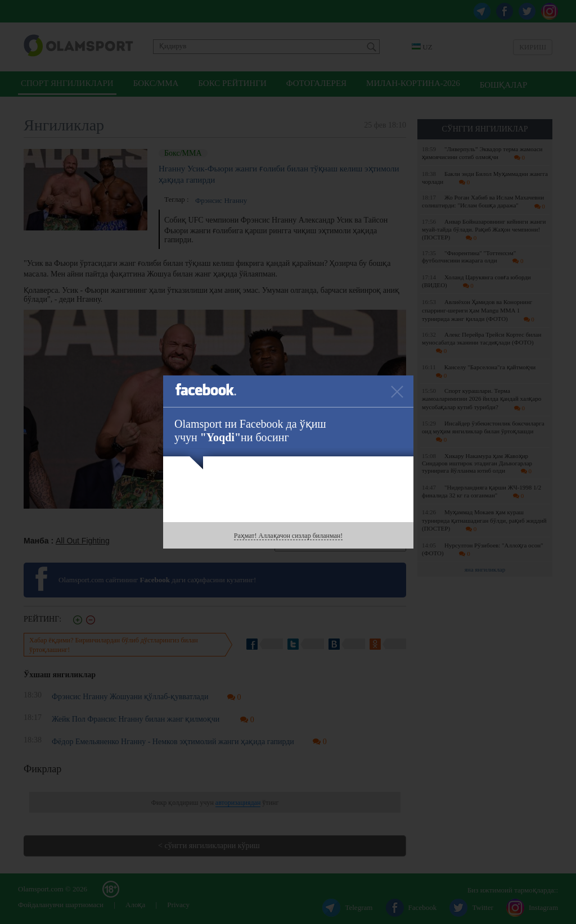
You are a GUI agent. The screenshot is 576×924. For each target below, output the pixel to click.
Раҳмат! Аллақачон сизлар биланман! (288, 536)
